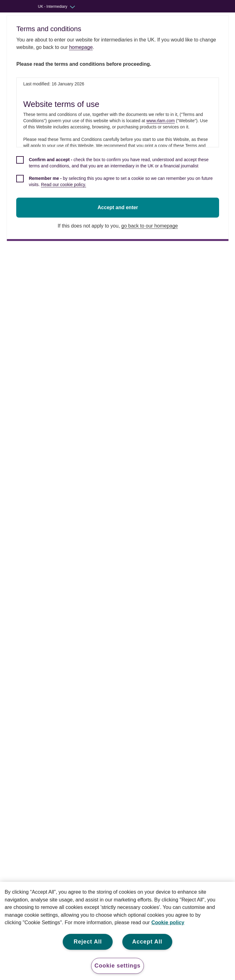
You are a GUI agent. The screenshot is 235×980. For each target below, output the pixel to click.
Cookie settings (118, 966)
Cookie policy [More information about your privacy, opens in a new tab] (168, 922)
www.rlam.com (162, 121)
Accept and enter (119, 207)
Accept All (147, 942)
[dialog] (119, 128)
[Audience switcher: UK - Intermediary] (61, 7)
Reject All (88, 942)
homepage (82, 47)
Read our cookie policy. (64, 185)
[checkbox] (119, 166)
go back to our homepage (151, 226)
